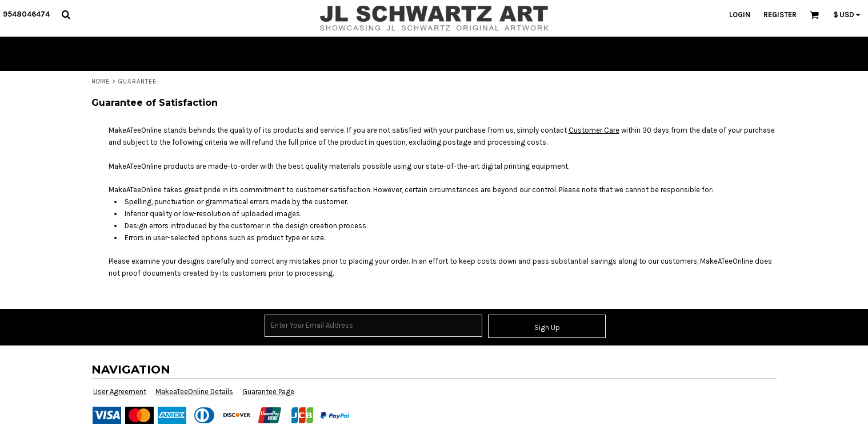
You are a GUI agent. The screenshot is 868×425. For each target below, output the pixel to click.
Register (780, 15)
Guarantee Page (268, 392)
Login (740, 15)
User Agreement (120, 392)
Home (101, 82)
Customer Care (594, 130)
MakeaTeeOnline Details (194, 392)
